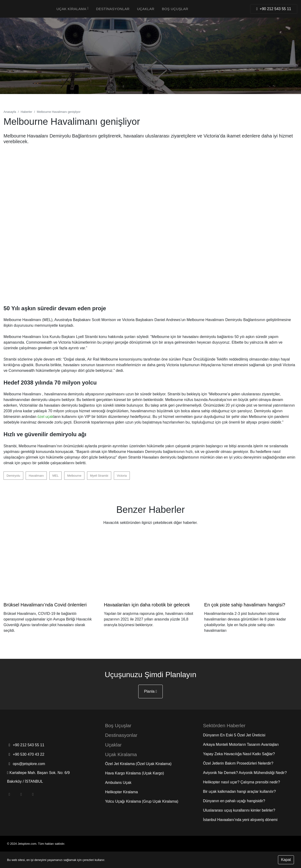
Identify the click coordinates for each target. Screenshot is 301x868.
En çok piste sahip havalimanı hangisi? (245, 605)
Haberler (26, 112)
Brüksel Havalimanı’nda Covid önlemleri (45, 605)
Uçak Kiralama (73, 9)
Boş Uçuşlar (175, 9)
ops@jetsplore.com (26, 764)
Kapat (286, 860)
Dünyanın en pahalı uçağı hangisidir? (234, 801)
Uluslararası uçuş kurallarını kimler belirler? (239, 810)
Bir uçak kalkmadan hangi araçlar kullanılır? (239, 791)
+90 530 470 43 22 (26, 754)
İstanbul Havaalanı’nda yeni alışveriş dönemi (240, 820)
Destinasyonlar (113, 9)
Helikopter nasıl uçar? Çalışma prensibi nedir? (241, 782)
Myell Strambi (99, 476)
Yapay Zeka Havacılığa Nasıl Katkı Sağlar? (239, 754)
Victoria (122, 476)
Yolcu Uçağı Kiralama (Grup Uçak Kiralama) (142, 801)
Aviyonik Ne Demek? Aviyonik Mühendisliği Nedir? (245, 773)
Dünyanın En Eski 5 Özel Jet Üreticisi (234, 735)
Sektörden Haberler (224, 725)
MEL (55, 476)
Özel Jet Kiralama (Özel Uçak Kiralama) (138, 764)
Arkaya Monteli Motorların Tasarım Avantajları (241, 744)
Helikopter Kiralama (122, 792)
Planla (151, 691)
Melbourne (74, 476)
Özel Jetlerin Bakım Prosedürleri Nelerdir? (238, 763)
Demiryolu (13, 476)
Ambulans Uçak (118, 783)
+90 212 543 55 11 (26, 745)
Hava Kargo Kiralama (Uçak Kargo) (135, 773)
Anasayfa (10, 112)
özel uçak (45, 417)
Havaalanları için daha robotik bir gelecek (147, 605)
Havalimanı (36, 476)
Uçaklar (146, 9)
